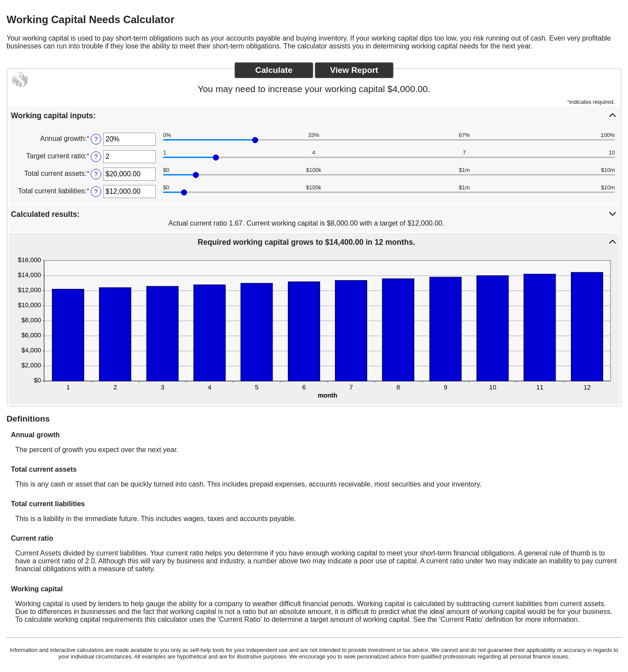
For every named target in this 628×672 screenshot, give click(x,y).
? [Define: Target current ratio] (96, 157)
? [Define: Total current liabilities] (96, 192)
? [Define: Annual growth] (96, 139)
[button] (314, 115)
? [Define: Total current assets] (96, 174)
